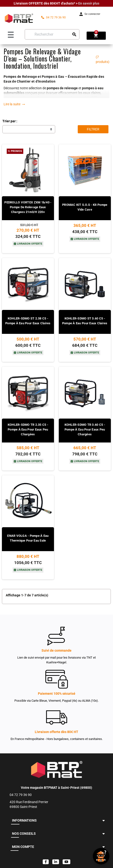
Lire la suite (14, 104)
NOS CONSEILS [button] (24, 834)
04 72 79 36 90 (54, 17)
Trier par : (10, 121)
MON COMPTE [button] (23, 847)
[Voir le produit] (28, 225)
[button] (104, 820)
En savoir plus (89, 3)
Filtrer (93, 129)
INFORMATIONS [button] (24, 820)
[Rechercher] (52, 34)
